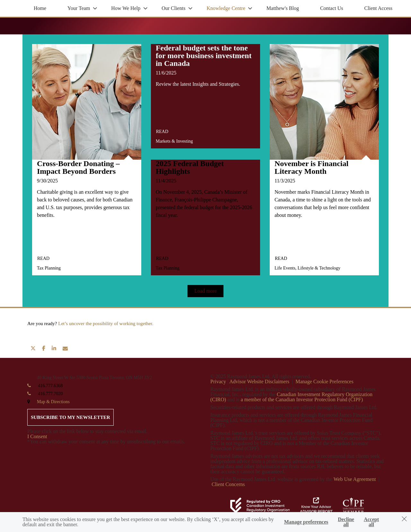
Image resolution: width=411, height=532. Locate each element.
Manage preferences (306, 522)
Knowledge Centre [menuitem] (226, 8)
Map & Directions (53, 402)
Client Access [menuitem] (378, 8)
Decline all (346, 522)
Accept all (371, 522)
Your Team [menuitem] (79, 8)
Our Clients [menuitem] (173, 8)
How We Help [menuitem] (126, 8)
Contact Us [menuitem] (332, 8)
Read (43, 258)
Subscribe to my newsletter (70, 417)
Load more (205, 291)
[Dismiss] (404, 519)
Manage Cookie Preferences (324, 381)
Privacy (218, 381)
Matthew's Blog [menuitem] (283, 8)
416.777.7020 (51, 394)
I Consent (37, 436)
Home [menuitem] (40, 8)
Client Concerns (228, 484)
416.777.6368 (51, 386)
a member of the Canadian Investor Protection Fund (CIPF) (302, 399)
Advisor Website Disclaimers (259, 381)
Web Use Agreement (355, 479)
